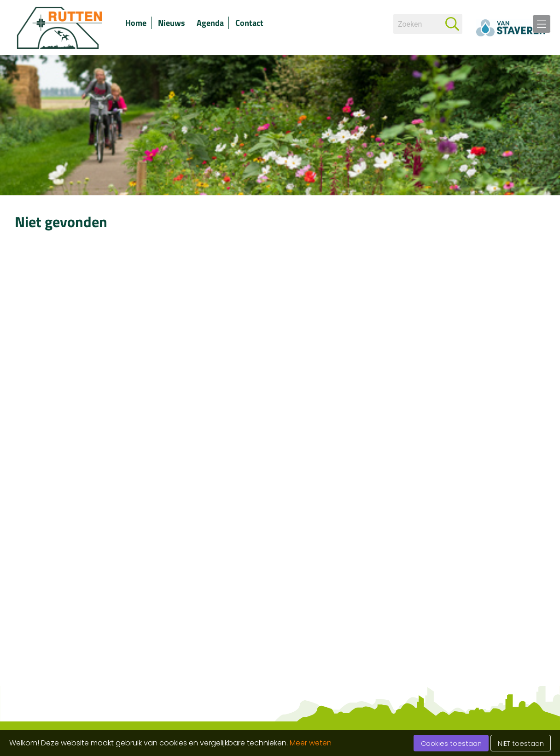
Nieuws (172, 23)
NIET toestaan (521, 744)
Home (136, 23)
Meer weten (311, 743)
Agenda (210, 23)
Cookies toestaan (451, 744)
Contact (249, 23)
